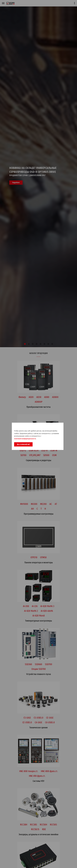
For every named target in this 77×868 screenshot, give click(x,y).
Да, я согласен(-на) (23, 444)
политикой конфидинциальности (25, 439)
